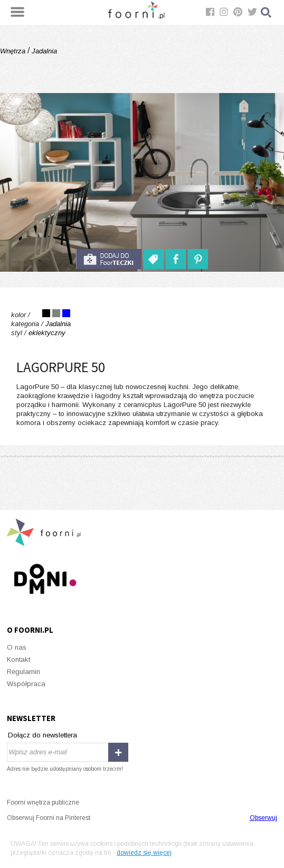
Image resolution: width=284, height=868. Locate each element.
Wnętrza (14, 51)
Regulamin (23, 672)
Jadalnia (43, 51)
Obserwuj (263, 818)
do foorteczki (109, 259)
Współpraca (26, 684)
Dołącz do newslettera (42, 735)
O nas (17, 647)
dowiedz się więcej (144, 853)
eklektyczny (47, 333)
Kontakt (18, 659)
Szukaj (267, 12)
